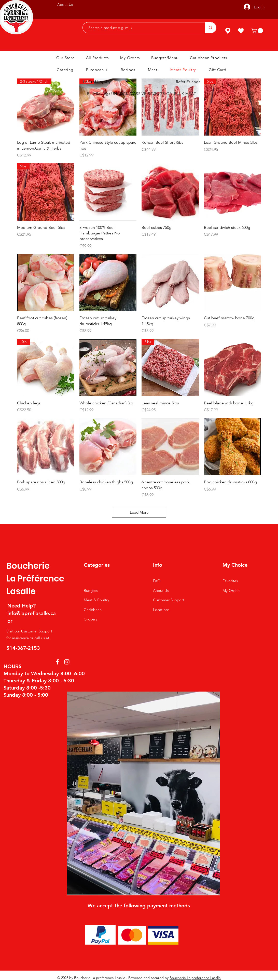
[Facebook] (57, 662)
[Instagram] (67, 662)
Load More (139, 512)
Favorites (230, 581)
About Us (161, 591)
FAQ (157, 581)
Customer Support (37, 631)
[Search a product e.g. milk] (141, 28)
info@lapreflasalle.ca (32, 613)
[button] (258, 31)
